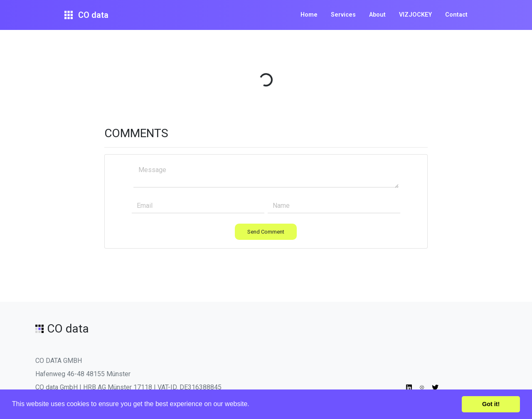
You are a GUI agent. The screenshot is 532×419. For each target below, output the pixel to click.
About (377, 15)
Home (309, 15)
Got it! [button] (491, 404)
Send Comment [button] (266, 232)
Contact (456, 15)
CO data (86, 15)
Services (343, 15)
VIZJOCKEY (415, 15)
